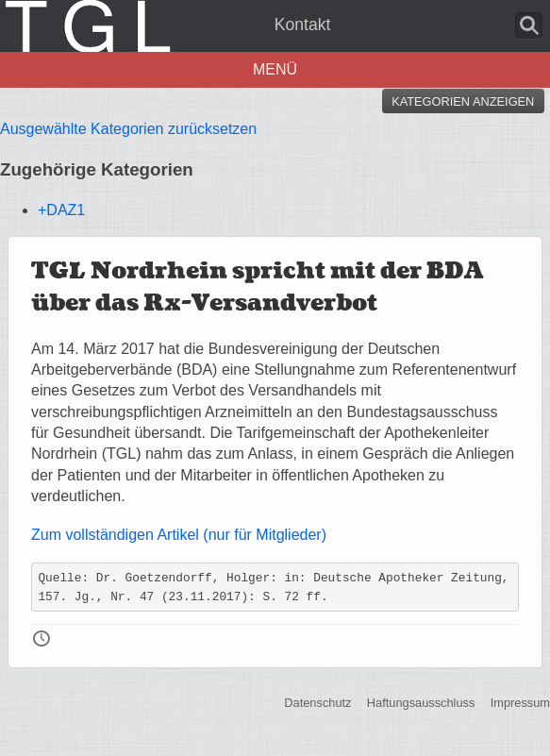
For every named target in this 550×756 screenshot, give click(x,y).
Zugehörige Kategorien (97, 169)
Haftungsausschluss (421, 704)
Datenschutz (317, 704)
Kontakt (303, 25)
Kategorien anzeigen (463, 101)
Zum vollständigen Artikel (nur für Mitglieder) (179, 535)
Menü (275, 69)
